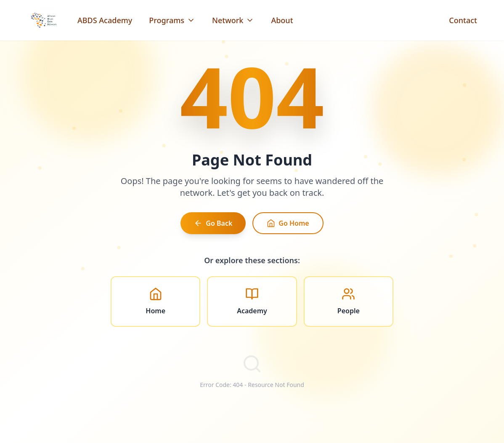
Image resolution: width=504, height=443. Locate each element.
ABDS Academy (105, 20)
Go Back (213, 226)
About (282, 20)
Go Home (288, 226)
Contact (463, 20)
